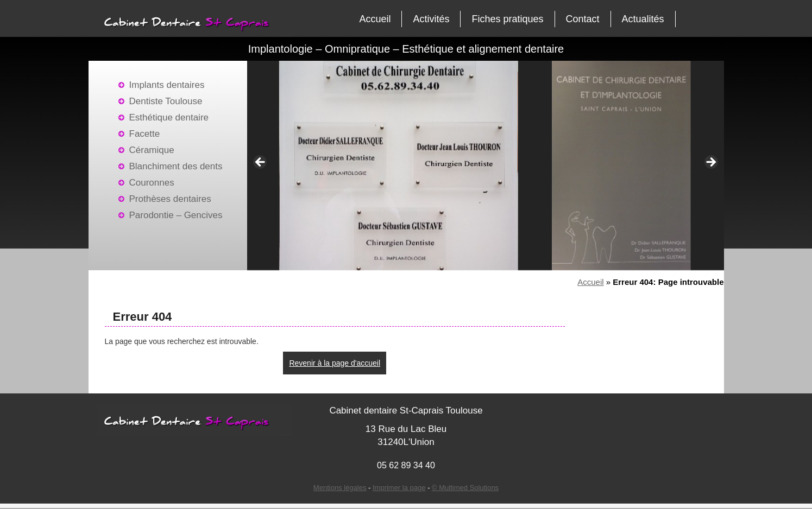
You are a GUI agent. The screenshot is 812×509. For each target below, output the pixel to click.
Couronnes (152, 183)
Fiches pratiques (507, 19)
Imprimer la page (399, 488)
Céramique (152, 150)
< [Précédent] (261, 163)
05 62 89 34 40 (406, 465)
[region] (486, 166)
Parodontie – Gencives (176, 215)
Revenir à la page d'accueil (335, 363)
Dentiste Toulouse (166, 101)
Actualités (643, 19)
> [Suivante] (710, 163)
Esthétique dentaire (169, 117)
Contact (583, 19)
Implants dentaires (167, 85)
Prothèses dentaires (170, 199)
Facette (145, 134)
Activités (431, 19)
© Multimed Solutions (465, 488)
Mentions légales (340, 488)
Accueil (375, 19)
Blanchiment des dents (176, 166)
